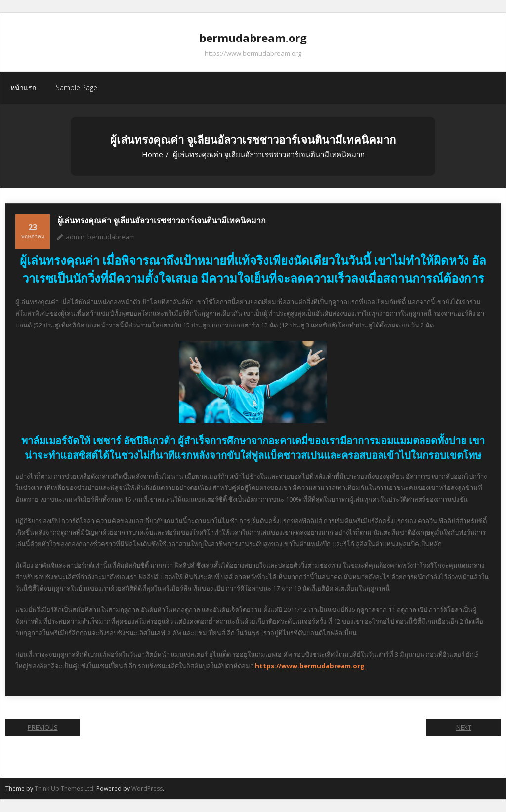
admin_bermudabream (100, 237)
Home (152, 154)
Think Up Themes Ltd (64, 789)
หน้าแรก (23, 88)
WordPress (147, 789)
